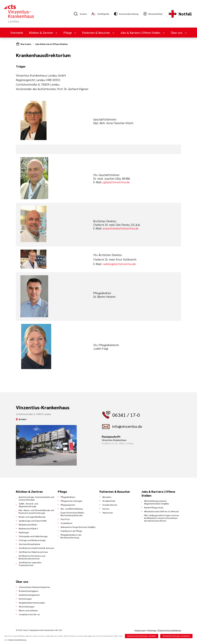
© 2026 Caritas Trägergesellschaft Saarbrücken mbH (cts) (39, 630)
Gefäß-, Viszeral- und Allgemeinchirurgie (28, 505)
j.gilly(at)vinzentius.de (116, 182)
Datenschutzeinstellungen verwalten (142, 636)
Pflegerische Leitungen (72, 501)
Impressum (108, 513)
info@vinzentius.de (127, 426)
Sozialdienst (67, 523)
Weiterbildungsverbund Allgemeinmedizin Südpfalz (157, 502)
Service (106, 509)
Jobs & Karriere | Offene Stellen (141, 33)
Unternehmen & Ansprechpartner (34, 587)
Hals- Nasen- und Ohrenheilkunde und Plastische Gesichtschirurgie (36, 511)
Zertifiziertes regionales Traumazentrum (30, 564)
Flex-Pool (65, 519)
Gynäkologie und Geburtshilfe (33, 521)
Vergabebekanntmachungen (32, 603)
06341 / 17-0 (126, 415)
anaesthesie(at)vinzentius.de (121, 228)
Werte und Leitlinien (28, 610)
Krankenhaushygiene (29, 591)
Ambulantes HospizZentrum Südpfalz (78, 527)
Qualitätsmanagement (29, 595)
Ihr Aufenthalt (109, 501)
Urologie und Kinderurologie (32, 540)
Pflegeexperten (68, 505)
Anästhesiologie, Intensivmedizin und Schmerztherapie (36, 498)
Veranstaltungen (27, 606)
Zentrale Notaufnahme (30, 544)
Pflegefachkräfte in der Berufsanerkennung (71, 536)
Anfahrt (23, 419)
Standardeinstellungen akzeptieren (176, 636)
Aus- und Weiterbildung (72, 509)
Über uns (177, 33)
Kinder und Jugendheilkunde (32, 517)
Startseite (17, 33)
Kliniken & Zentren (41, 33)
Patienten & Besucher (96, 33)
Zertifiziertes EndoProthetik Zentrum (36, 548)
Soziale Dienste (110, 505)
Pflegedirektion (68, 497)
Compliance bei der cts (29, 614)
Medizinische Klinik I (28, 525)
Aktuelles (107, 497)
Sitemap (152, 630)
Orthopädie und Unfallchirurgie (33, 536)
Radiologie (24, 532)
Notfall (185, 14)
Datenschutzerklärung (170, 630)
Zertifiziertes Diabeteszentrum (33, 552)
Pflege (68, 33)
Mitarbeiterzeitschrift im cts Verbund (161, 511)
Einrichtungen (25, 599)
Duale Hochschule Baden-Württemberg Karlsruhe (73, 514)
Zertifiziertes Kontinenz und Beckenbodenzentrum (32, 557)
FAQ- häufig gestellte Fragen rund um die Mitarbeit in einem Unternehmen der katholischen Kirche (161, 518)
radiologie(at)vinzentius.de (119, 264)
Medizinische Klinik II (28, 528)
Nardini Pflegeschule (154, 507)
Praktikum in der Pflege (71, 531)
